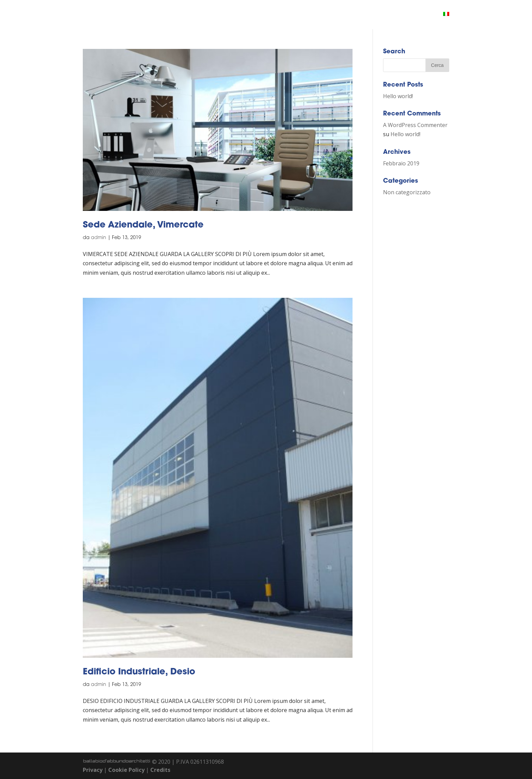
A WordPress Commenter (415, 125)
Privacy (93, 770)
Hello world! (398, 96)
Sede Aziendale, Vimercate (143, 225)
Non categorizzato (407, 192)
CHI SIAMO (330, 15)
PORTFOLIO (371, 15)
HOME (297, 15)
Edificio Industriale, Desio (139, 672)
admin (99, 238)
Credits (160, 770)
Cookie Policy (126, 770)
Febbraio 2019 (401, 163)
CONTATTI (410, 15)
